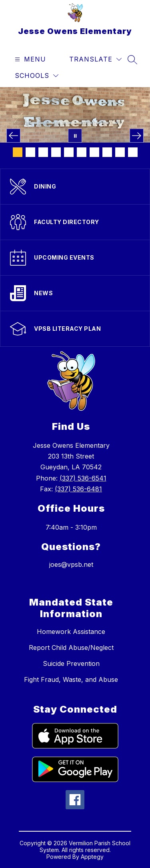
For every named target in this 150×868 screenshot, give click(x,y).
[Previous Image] (13, 136)
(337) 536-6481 (78, 489)
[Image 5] (69, 152)
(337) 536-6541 (83, 478)
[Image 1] (18, 152)
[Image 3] (43, 152)
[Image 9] (120, 152)
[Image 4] (56, 152)
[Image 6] (82, 152)
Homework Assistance (71, 632)
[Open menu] (29, 59)
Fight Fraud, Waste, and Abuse (71, 679)
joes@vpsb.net (71, 564)
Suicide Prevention (71, 663)
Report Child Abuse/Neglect (71, 648)
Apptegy (92, 857)
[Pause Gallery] (75, 136)
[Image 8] (107, 152)
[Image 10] (133, 152)
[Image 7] (94, 152)
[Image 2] (30, 152)
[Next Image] (137, 136)
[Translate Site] (95, 59)
